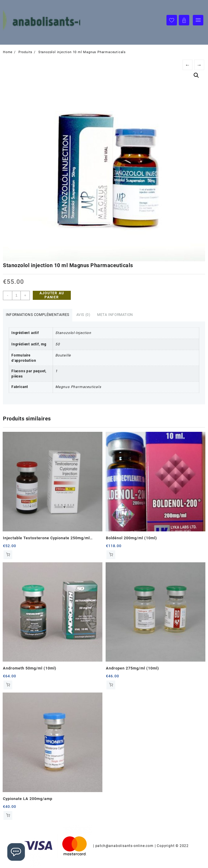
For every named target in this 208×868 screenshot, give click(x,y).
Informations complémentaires (38, 315)
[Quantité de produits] (16, 295)
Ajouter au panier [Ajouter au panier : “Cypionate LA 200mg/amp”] (8, 815)
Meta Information (115, 315)
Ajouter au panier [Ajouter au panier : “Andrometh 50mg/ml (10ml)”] (8, 685)
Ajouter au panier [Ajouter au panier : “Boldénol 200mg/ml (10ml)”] (111, 555)
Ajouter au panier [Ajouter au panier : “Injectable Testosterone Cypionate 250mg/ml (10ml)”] (8, 555)
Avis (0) (83, 315)
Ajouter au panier (52, 295)
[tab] (38, 315)
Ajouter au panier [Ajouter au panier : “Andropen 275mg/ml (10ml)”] (111, 685)
